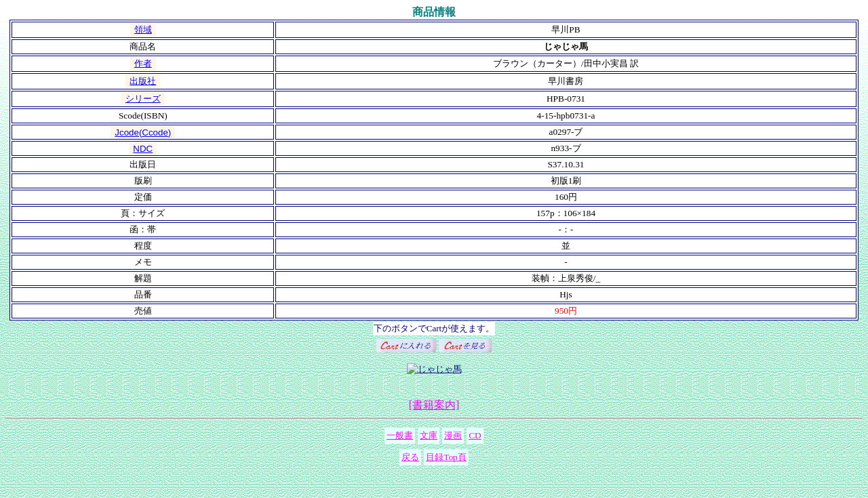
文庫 (429, 435)
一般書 (400, 435)
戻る (410, 457)
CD (475, 435)
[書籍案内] (434, 405)
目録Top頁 (446, 457)
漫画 (453, 435)
